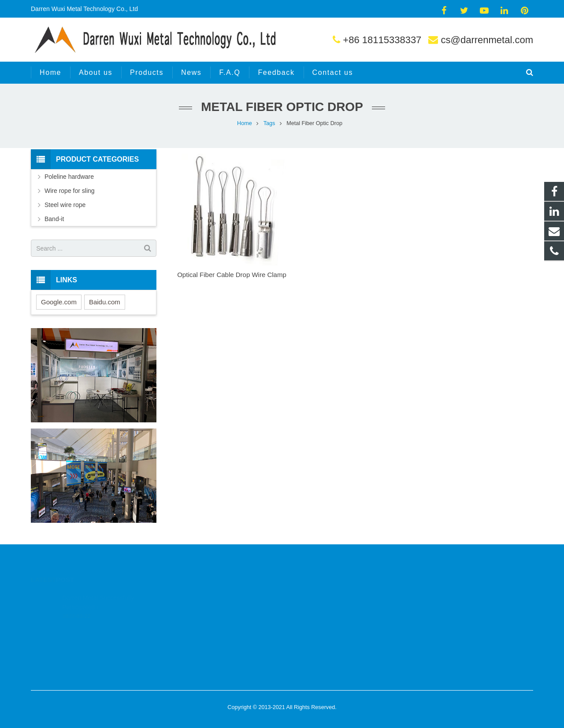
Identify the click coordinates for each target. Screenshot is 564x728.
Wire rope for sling (70, 191)
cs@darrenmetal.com (487, 40)
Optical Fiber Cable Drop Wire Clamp (232, 275)
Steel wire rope (65, 205)
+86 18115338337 (382, 40)
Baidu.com (105, 302)
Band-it (54, 219)
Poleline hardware (69, 177)
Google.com (59, 302)
